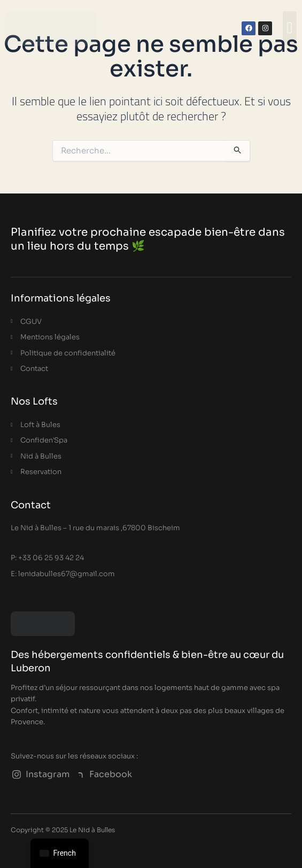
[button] (290, 29)
